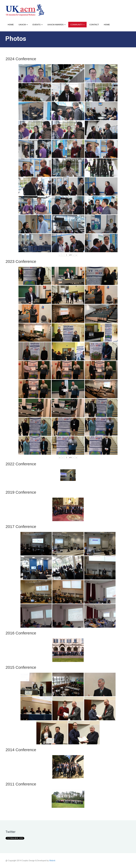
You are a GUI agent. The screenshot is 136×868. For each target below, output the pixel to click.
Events (37, 25)
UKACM (23, 25)
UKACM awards (56, 25)
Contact (94, 25)
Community (77, 25)
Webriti (52, 861)
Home (11, 25)
